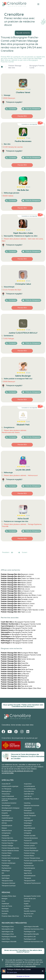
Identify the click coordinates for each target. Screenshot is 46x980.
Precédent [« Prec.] (8, 553)
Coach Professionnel (8, 796)
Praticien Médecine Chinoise (10, 851)
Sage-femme (28, 873)
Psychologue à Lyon (30, 939)
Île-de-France (16, 672)
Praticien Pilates (7, 853)
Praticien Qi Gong (29, 853)
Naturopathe (28, 831)
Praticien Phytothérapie (31, 851)
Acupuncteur (28, 784)
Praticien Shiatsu (29, 856)
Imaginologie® (28, 821)
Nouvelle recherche (23, 33)
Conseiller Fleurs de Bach (31, 799)
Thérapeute (27, 878)
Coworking (27, 803)
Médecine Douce (7, 831)
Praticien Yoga (6, 861)
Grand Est (14, 663)
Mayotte (14, 678)
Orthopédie (27, 833)
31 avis (28, 230)
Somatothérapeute (30, 876)
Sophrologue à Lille (7, 932)
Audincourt (18, 604)
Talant (16, 612)
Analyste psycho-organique (10, 786)
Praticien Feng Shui (7, 843)
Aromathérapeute (29, 786)
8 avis (28, 515)
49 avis (28, 187)
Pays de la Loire (16, 686)
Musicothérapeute (29, 828)
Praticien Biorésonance (31, 838)
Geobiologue (6, 816)
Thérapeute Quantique (9, 886)
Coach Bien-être (29, 794)
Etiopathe (5, 813)
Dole (15, 589)
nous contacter (30, 966)
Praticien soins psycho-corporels (34, 861)
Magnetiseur (28, 826)
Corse (13, 661)
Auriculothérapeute (30, 789)
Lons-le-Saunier (19, 597)
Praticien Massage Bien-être (15, 67)
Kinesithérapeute (7, 826)
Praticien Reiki (6, 856)
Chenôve (17, 606)
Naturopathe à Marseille (31, 934)
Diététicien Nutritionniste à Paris (34, 929)
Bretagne (14, 657)
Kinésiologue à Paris (8, 934)
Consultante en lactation (9, 803)
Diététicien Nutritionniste (32, 806)
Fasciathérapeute (29, 813)
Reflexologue (6, 871)
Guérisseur (27, 818)
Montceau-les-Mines (21, 595)
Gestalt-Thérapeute (30, 816)
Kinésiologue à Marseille (9, 942)
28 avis (28, 281)
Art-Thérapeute (6, 789)
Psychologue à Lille (30, 932)
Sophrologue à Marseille (31, 927)
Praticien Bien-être (7, 838)
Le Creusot (18, 591)
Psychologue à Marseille (9, 937)
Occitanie (14, 684)
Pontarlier (17, 599)
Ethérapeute (28, 811)
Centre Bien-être (29, 791)
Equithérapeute (6, 811)
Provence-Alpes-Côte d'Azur (21, 688)
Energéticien (28, 808)
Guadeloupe (15, 665)
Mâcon (16, 585)
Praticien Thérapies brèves (32, 858)
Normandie (15, 680)
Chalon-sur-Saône (20, 579)
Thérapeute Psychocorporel (32, 883)
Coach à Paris (6, 939)
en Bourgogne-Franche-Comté (18, 622)
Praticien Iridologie (7, 846)
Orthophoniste (6, 833)
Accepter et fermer (23, 976)
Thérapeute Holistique (8, 883)
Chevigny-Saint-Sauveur (22, 610)
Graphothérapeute (7, 818)
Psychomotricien (29, 866)
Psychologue (5, 866)
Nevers (16, 583)
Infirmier (4, 823)
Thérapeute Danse (7, 881)
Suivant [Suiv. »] (22, 553)
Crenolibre (6, 725)
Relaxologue (28, 871)
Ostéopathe (5, 836)
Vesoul (16, 601)
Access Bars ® (6, 784)
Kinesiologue (28, 823)
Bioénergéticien (6, 791)
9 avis (28, 422)
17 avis (28, 330)
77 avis (28, 138)
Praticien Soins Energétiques (10, 858)
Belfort (16, 576)
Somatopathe (6, 876)
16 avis (28, 373)
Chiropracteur (6, 794)
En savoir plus (12, 972)
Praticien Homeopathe (31, 843)
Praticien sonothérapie (9, 863)
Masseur (4, 828)
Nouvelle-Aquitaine (18, 682)
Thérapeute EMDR (30, 881)
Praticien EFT (28, 841)
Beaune (16, 593)
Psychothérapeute (29, 868)
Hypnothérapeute (7, 821)
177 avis (28, 89)
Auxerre (16, 581)
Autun (16, 608)
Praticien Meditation (30, 848)
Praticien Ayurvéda (30, 836)
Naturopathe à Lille (30, 937)
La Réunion (15, 674)
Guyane (14, 667)
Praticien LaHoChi (29, 846)
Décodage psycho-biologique (11, 808)
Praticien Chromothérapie (9, 841)
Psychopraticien (6, 868)
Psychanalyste (28, 863)
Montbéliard (18, 587)
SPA (3, 873)
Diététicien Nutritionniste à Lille (33, 942)
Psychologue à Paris (8, 927)
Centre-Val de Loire (18, 659)
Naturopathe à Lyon (8, 929)
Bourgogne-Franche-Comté (37, 67)
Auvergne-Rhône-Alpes (19, 653)
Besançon (17, 574)
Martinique (15, 676)
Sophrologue (6, 878)
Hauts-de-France (17, 670)
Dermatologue (6, 806)
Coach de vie (28, 796)
